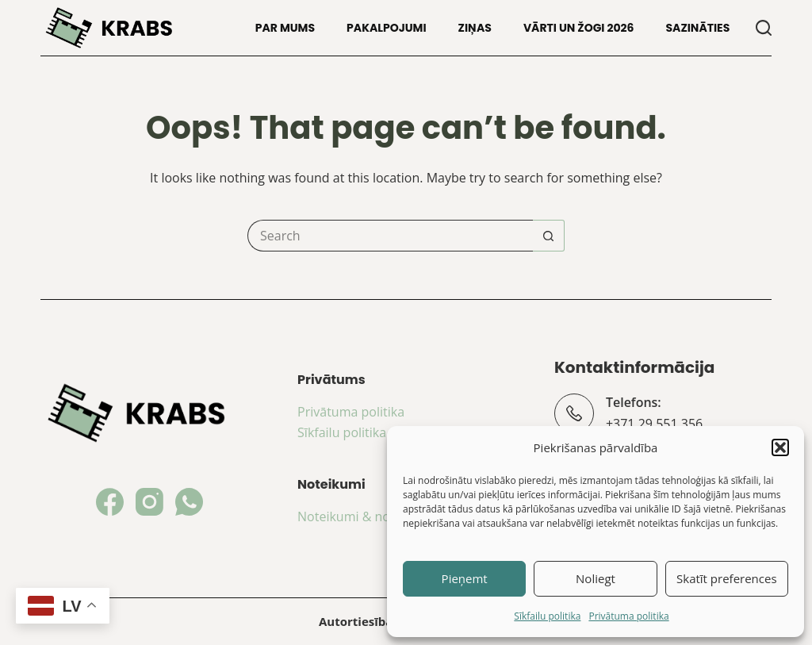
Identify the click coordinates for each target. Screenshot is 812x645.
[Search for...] (390, 236)
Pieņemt (465, 578)
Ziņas (475, 28)
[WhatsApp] (189, 502)
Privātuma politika (628, 616)
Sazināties (697, 28)
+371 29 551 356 (654, 424)
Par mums (285, 28)
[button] (780, 447)
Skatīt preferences (727, 578)
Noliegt (596, 578)
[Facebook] (110, 502)
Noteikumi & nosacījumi (368, 516)
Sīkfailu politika (547, 616)
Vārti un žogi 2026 (579, 28)
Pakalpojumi (387, 28)
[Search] (764, 28)
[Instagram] (149, 502)
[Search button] (549, 236)
